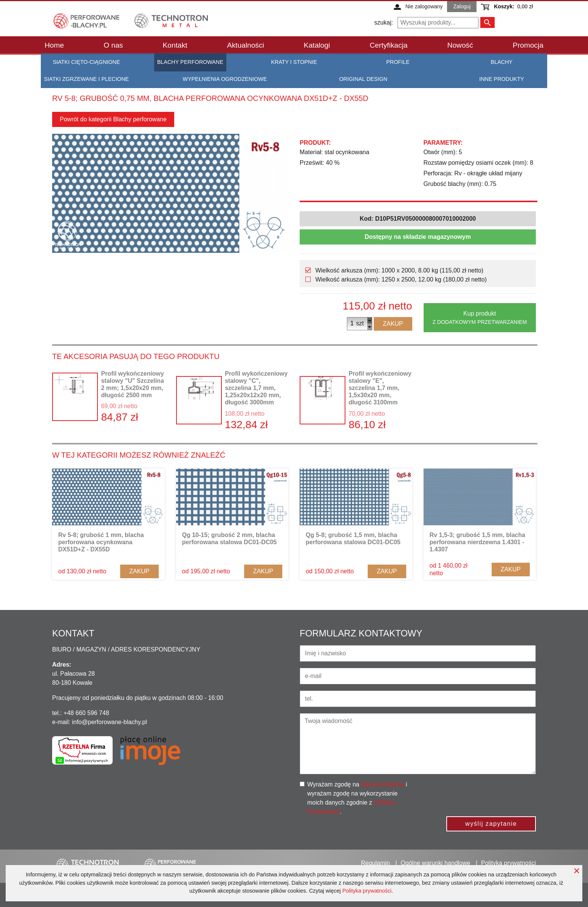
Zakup (393, 324)
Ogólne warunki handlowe (435, 863)
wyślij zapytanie (491, 824)
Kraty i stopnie (294, 62)
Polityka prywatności (367, 891)
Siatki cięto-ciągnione (87, 62)
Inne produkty (501, 79)
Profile (398, 62)
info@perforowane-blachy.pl (109, 722)
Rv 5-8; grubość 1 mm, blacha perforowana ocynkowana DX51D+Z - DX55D (101, 542)
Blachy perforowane (190, 62)
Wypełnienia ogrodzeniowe (225, 79)
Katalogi (317, 45)
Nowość (460, 45)
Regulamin (375, 863)
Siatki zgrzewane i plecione (86, 79)
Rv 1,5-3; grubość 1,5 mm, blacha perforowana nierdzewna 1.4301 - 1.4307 (477, 542)
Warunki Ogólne (382, 784)
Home (54, 45)
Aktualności (246, 45)
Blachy (502, 62)
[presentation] (481, 795)
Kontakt (175, 45)
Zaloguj (462, 6)
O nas (113, 45)
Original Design (363, 79)
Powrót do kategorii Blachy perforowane (113, 119)
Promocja (528, 45)
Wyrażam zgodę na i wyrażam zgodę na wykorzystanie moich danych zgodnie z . (357, 798)
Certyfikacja (388, 45)
